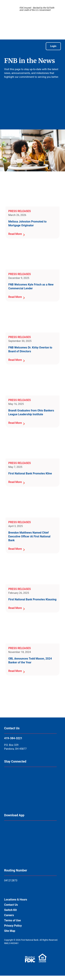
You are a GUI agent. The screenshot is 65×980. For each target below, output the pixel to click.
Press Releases (20, 211)
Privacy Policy (13, 926)
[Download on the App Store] (13, 832)
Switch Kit (10, 910)
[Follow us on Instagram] (13, 796)
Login (53, 46)
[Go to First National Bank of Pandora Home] (33, 26)
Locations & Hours (16, 900)
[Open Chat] (50, 969)
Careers (9, 915)
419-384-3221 (13, 738)
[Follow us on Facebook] (13, 778)
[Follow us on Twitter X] (50, 778)
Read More (15, 234)
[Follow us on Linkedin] (32, 778)
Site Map (10, 931)
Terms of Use (12, 920)
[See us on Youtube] (32, 796)
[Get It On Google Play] (13, 851)
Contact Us (11, 905)
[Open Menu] (8, 46)
